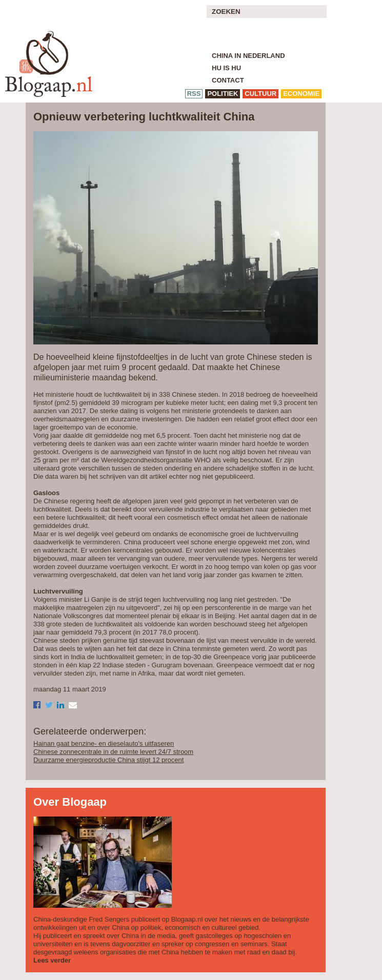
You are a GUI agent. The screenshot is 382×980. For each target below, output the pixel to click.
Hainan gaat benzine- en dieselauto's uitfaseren (104, 743)
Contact (228, 80)
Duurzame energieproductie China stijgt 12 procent (108, 760)
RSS (194, 94)
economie (301, 94)
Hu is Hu (226, 68)
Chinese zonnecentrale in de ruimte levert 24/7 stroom (113, 752)
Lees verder (52, 960)
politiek (223, 94)
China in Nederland (248, 56)
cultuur (260, 94)
